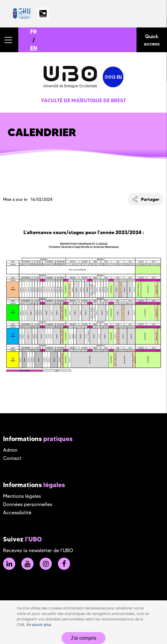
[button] (9, 40)
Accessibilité (17, 513)
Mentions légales (22, 496)
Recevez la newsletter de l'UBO (38, 550)
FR (34, 32)
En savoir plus (39, 625)
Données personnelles (28, 504)
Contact (12, 458)
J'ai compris (83, 638)
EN (34, 48)
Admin (10, 450)
